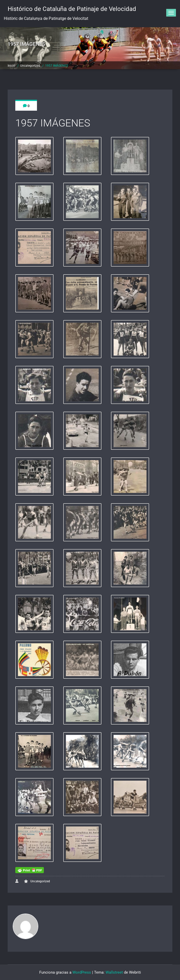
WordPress (82, 972)
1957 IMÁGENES (57, 66)
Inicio (11, 66)
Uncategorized (30, 66)
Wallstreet (114, 972)
